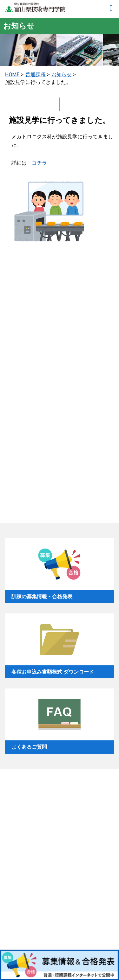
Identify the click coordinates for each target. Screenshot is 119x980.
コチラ (39, 163)
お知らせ (62, 75)
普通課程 (36, 75)
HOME (12, 75)
